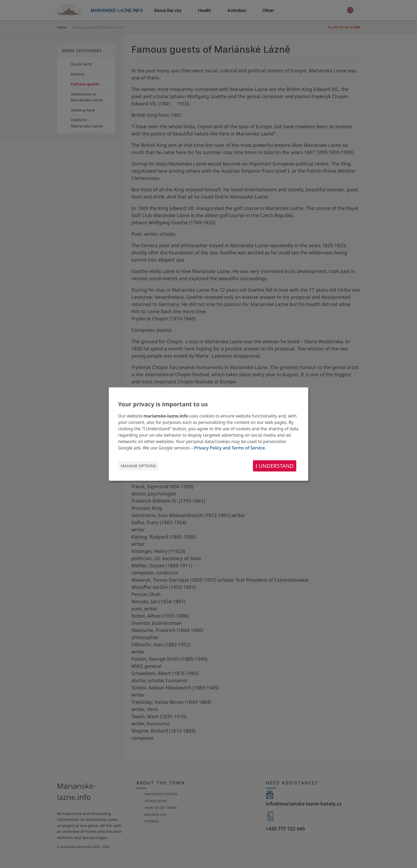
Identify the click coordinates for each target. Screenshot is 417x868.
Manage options (138, 466)
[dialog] (208, 434)
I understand (275, 466)
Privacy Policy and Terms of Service (230, 448)
